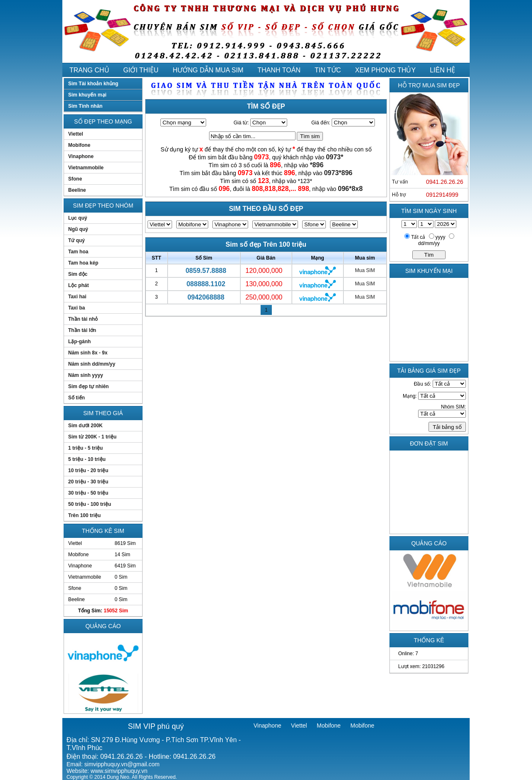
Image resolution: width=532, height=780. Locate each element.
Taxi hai (77, 297)
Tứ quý (76, 240)
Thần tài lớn (82, 330)
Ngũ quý (78, 229)
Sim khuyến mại (87, 95)
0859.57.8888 (206, 271)
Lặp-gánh (79, 342)
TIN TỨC (328, 70)
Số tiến (76, 398)
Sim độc (78, 274)
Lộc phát (79, 285)
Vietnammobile (86, 168)
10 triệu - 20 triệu (88, 470)
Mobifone (79, 145)
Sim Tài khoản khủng (93, 84)
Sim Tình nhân (85, 106)
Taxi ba (76, 308)
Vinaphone (81, 156)
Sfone (75, 179)
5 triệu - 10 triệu (87, 459)
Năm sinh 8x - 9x (88, 353)
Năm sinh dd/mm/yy (92, 364)
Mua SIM (365, 270)
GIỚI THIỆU (141, 70)
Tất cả (418, 237)
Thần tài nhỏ (83, 319)
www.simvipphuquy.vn (119, 771)
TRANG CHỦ (89, 70)
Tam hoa (78, 252)
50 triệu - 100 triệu (90, 504)
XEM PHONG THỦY (385, 70)
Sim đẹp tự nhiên (89, 386)
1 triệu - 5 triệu (85, 448)
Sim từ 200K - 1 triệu (92, 437)
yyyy (441, 237)
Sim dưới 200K (85, 426)
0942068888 (206, 297)
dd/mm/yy (429, 243)
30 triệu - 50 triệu (88, 493)
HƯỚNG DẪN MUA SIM (208, 70)
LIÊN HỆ (442, 70)
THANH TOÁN (279, 70)
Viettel (76, 134)
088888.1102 (206, 284)
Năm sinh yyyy (86, 375)
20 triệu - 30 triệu (88, 482)
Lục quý (78, 218)
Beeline (77, 190)
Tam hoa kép (83, 263)
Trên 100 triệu (84, 515)
